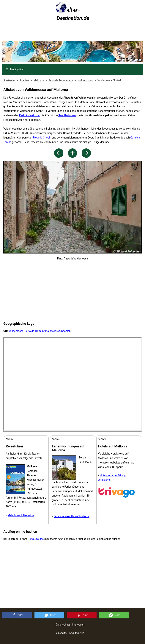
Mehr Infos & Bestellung (21, 515)
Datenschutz (63, 625)
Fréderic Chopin (42, 138)
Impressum (78, 625)
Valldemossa (16, 331)
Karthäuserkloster (29, 115)
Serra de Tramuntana (37, 331)
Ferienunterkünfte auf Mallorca (71, 516)
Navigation (15, 69)
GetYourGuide (36, 539)
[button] (17, 615)
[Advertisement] (72, 32)
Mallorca (55, 331)
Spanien (66, 331)
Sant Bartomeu (67, 115)
